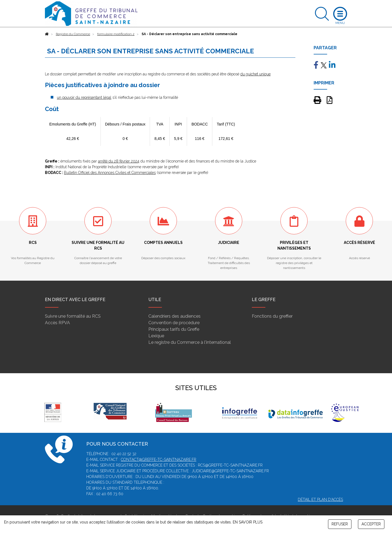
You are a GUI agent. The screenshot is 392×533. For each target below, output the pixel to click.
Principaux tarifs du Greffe (174, 329)
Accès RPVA (57, 323)
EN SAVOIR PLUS (248, 522)
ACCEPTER (371, 524)
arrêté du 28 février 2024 (119, 161)
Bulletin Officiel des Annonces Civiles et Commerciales (110, 173)
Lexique (156, 336)
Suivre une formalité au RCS (73, 316)
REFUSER (340, 524)
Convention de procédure (174, 323)
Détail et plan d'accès (320, 500)
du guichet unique (255, 74)
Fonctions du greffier (272, 316)
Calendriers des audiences (174, 316)
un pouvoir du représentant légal (84, 97)
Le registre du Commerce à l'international (190, 342)
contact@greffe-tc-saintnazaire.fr (159, 460)
